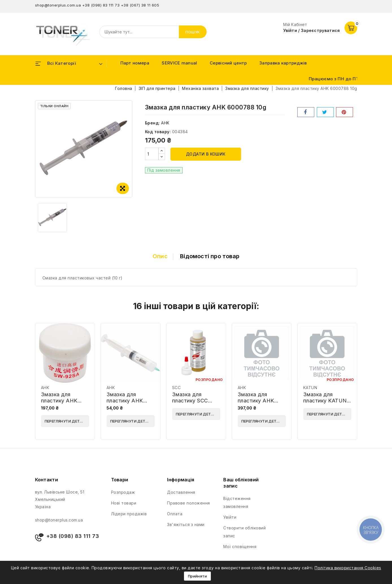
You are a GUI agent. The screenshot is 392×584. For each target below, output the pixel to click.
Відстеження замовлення (237, 502)
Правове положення (189, 503)
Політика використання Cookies (348, 568)
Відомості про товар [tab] (210, 256)
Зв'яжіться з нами (186, 524)
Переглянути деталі (65, 421)
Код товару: (158, 132)
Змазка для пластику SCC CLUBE (190, 401)
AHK (165, 123)
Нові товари (124, 503)
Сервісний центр (228, 63)
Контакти (46, 480)
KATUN (310, 388)
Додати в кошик (206, 154)
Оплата (175, 514)
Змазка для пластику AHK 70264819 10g (256, 401)
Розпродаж (123, 492)
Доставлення (181, 492)
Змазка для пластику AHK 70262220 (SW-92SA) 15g (61, 404)
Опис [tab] (160, 256)
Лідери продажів (129, 514)
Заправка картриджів (283, 63)
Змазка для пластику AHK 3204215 (125, 401)
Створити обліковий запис (244, 532)
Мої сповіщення (240, 547)
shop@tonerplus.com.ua (58, 5)
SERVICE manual (179, 63)
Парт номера (135, 63)
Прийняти (197, 576)
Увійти (230, 517)
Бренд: (152, 123)
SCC (176, 388)
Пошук (193, 32)
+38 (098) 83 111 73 (101, 5)
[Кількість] (152, 154)
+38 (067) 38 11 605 (140, 5)
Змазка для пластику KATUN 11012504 (325, 401)
